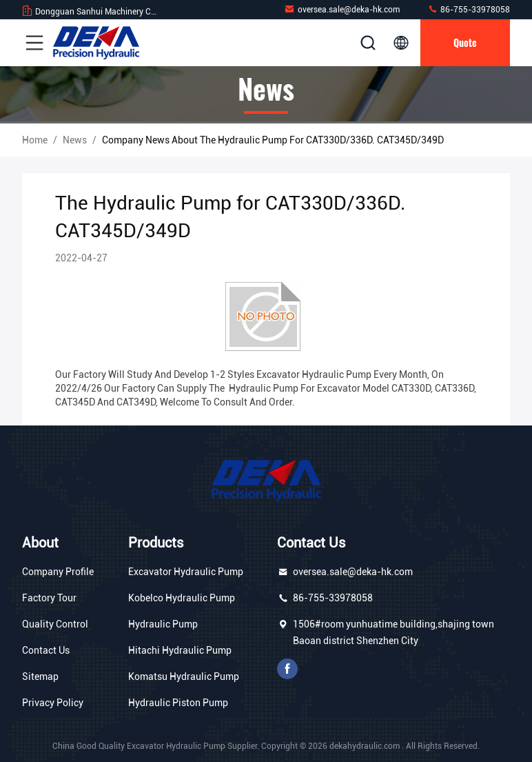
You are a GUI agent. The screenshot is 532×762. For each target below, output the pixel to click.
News (75, 140)
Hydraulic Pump (163, 624)
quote (465, 42)
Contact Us (46, 650)
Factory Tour (49, 598)
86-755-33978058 (469, 9)
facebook (287, 669)
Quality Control (55, 624)
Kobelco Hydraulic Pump (182, 598)
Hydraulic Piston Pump (178, 703)
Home (35, 140)
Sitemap (40, 676)
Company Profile (58, 572)
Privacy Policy (53, 703)
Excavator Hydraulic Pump (186, 572)
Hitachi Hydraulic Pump (180, 650)
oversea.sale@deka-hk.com (342, 9)
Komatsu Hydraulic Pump (184, 676)
